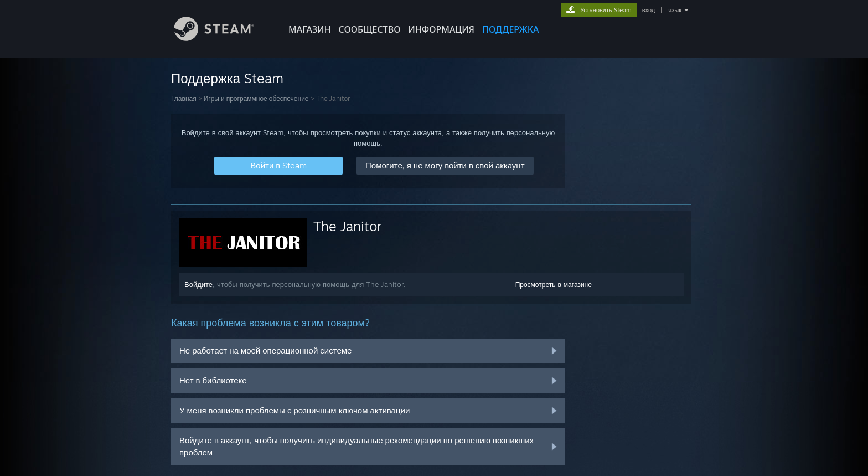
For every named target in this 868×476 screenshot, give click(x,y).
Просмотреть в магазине (554, 285)
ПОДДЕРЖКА (510, 29)
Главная (184, 98)
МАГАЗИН (309, 29)
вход (649, 10)
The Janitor (348, 226)
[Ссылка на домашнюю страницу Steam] (223, 38)
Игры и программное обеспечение (256, 98)
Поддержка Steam (227, 78)
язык (675, 10)
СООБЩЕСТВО (369, 29)
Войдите (198, 284)
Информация (441, 29)
